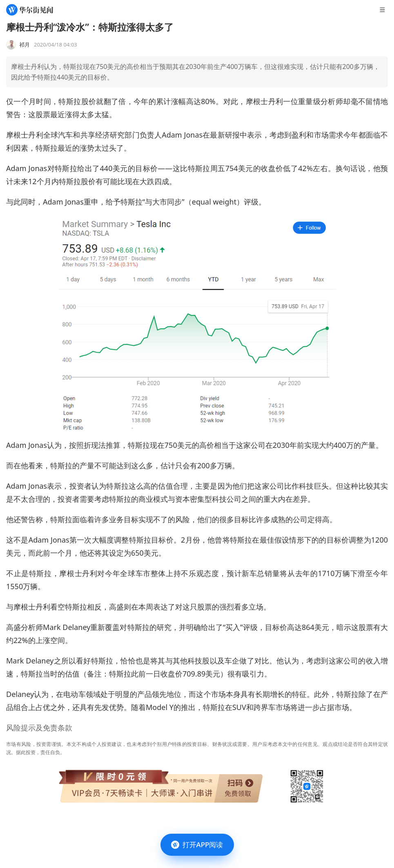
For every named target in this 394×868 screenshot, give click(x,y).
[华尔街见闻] (30, 10)
